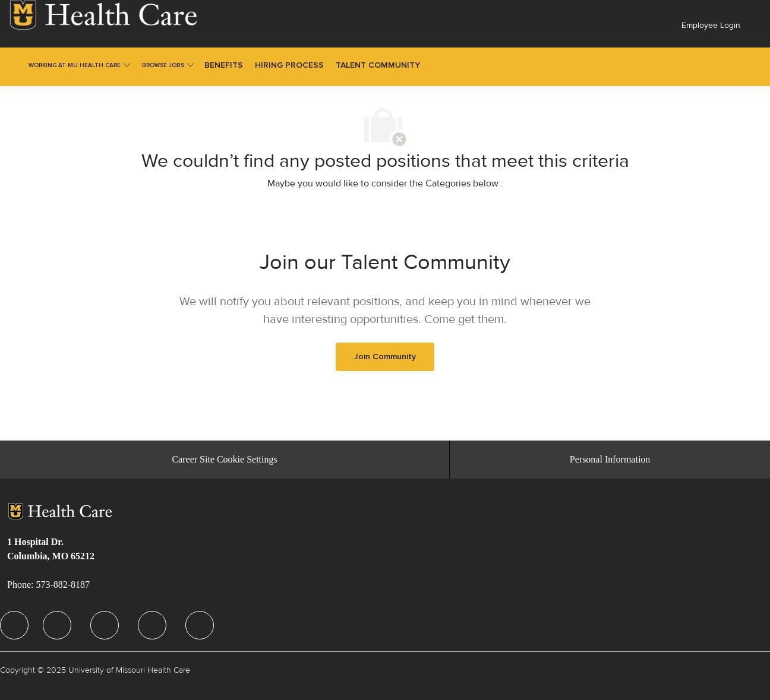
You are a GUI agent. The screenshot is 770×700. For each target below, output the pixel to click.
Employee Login (711, 25)
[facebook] (14, 625)
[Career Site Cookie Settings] (224, 460)
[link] (103, 15)
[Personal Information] (610, 460)
